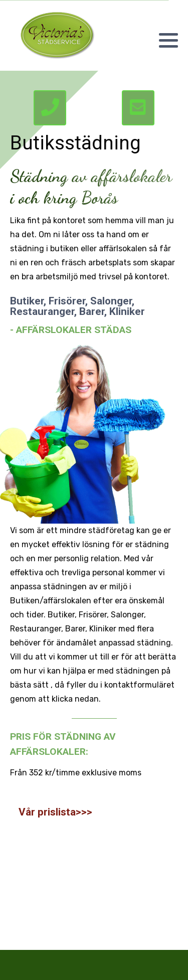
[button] (168, 40)
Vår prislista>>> (55, 812)
